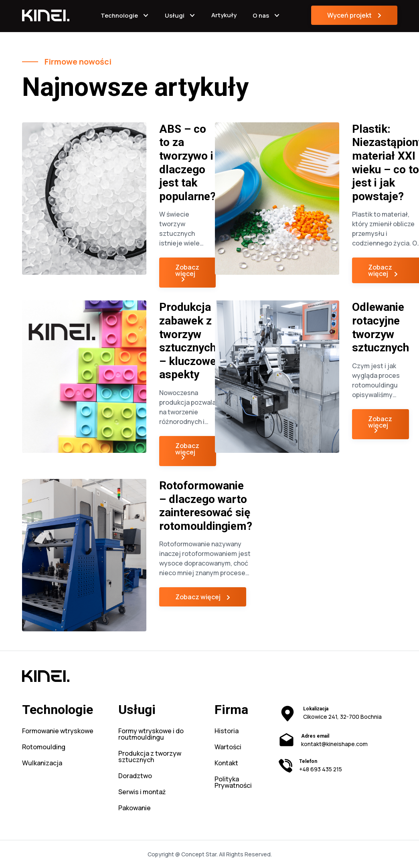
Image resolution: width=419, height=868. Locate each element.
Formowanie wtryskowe (58, 731)
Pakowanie (135, 808)
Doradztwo (135, 776)
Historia (227, 731)
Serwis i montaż (142, 792)
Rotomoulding (44, 747)
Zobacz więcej (187, 270)
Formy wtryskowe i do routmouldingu (151, 735)
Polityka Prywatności (233, 783)
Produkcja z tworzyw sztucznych (150, 757)
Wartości (228, 747)
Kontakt (226, 764)
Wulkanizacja (42, 764)
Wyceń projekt (349, 15)
